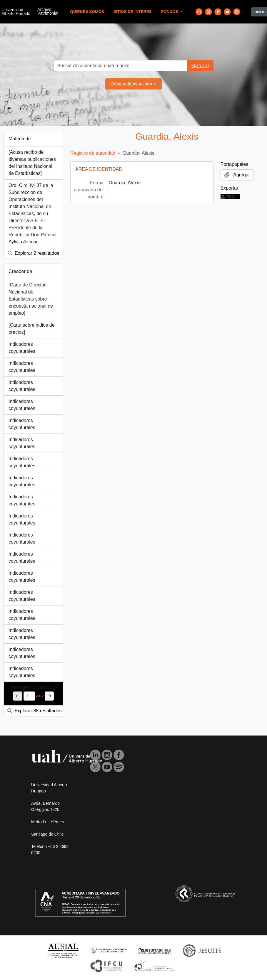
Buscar (200, 66)
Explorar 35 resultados (35, 711)
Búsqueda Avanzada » (133, 84)
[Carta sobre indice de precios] (32, 329)
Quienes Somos (87, 12)
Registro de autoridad (93, 153)
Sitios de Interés (133, 12)
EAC (227, 197)
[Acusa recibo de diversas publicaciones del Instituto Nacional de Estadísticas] (32, 163)
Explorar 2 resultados (34, 253)
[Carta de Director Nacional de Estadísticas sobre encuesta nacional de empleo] (31, 299)
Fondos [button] (170, 12)
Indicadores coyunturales (22, 348)
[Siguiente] (49, 696)
